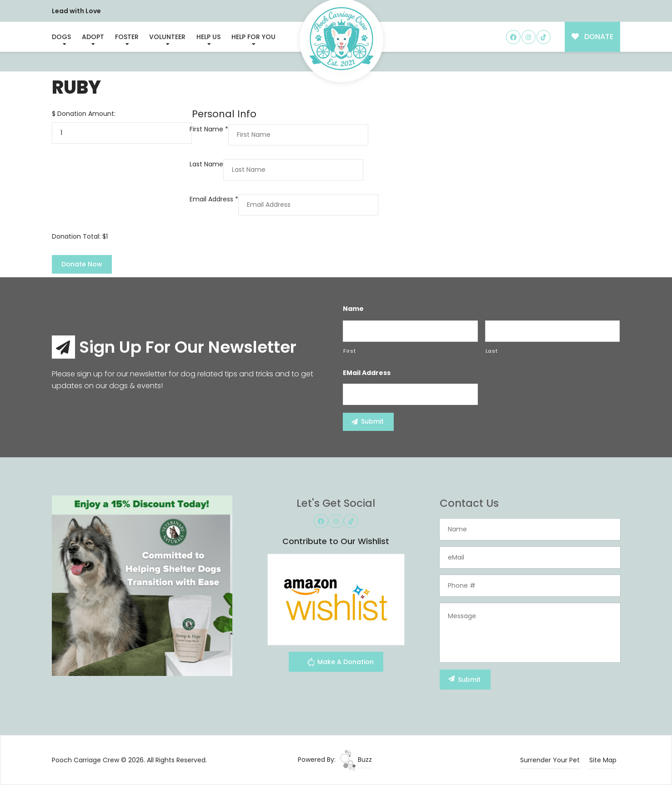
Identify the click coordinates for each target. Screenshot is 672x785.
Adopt (93, 37)
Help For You (253, 37)
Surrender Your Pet (550, 760)
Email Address (214, 199)
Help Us (208, 37)
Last (492, 351)
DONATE (593, 37)
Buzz (356, 760)
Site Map (603, 760)
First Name (209, 129)
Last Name (206, 164)
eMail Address (367, 373)
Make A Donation (340, 663)
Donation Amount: (86, 114)
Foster (127, 37)
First (349, 351)
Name (353, 309)
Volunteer (167, 37)
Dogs (61, 37)
